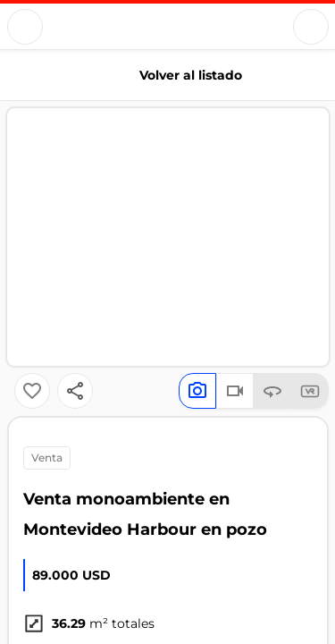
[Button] (25, 27)
